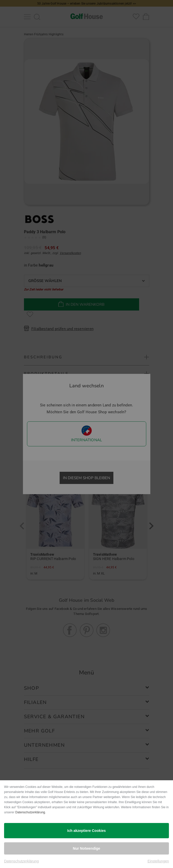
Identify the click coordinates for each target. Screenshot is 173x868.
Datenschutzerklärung (30, 812)
